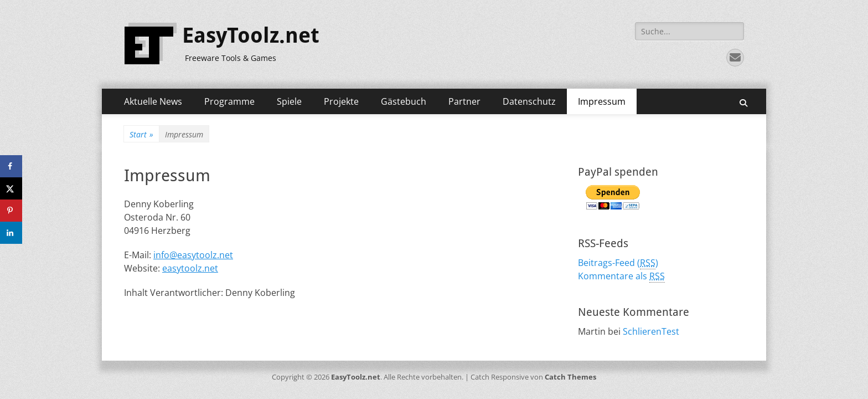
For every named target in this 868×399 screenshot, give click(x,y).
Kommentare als (621, 276)
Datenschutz (529, 101)
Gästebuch (404, 101)
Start (141, 134)
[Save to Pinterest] (11, 211)
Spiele (289, 101)
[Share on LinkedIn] (11, 233)
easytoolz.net (190, 268)
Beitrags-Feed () (618, 263)
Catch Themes (570, 377)
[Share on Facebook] (11, 166)
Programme (229, 101)
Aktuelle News (153, 101)
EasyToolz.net (251, 35)
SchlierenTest (651, 331)
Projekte (341, 101)
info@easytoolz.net (193, 255)
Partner (464, 101)
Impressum (602, 101)
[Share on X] (11, 188)
